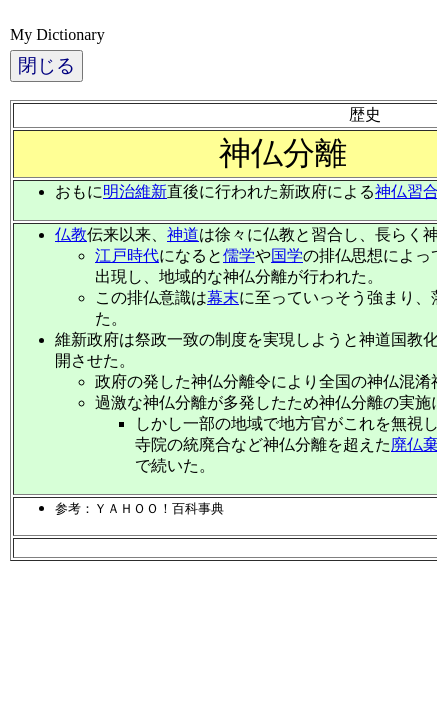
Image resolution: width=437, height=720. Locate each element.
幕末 (223, 297)
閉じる (46, 65)
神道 (183, 234)
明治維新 (135, 191)
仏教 (71, 234)
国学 (287, 255)
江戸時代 (127, 255)
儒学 (239, 255)
